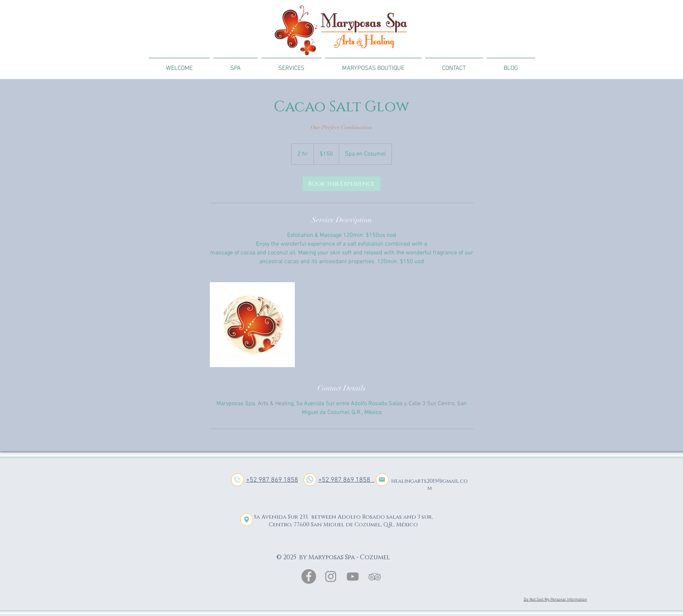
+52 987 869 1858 (272, 480)
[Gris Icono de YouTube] (353, 576)
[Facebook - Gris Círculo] (309, 576)
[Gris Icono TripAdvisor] (375, 576)
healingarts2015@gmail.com (429, 485)
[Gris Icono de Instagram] (331, 576)
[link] (341, 184)
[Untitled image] (252, 325)
